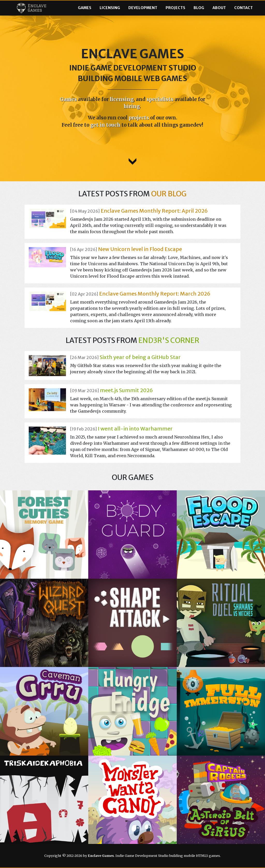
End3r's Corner (169, 340)
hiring (132, 106)
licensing (122, 99)
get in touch (105, 125)
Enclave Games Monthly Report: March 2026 (155, 294)
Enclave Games (31, 8)
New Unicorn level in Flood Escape (140, 249)
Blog (199, 8)
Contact (244, 8)
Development (143, 8)
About (219, 8)
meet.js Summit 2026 (126, 390)
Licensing (110, 8)
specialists (160, 99)
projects (139, 118)
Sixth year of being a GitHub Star (140, 357)
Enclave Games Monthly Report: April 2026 (154, 211)
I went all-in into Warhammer (135, 429)
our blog (169, 194)
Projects (175, 8)
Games (85, 8)
